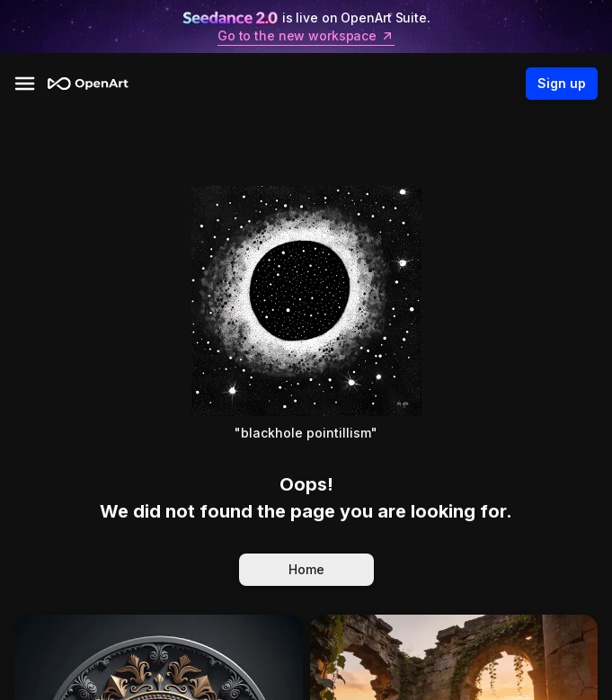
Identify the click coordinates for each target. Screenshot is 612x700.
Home (306, 570)
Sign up (562, 84)
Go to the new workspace (306, 36)
